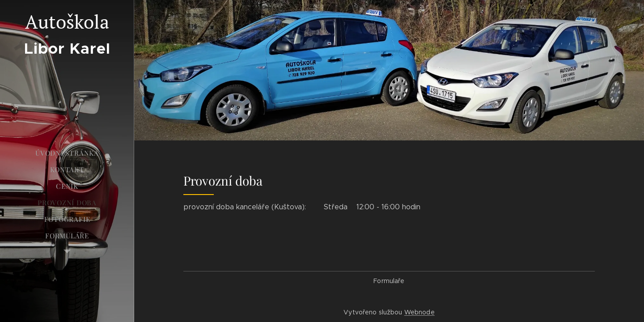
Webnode (419, 312)
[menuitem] (67, 153)
